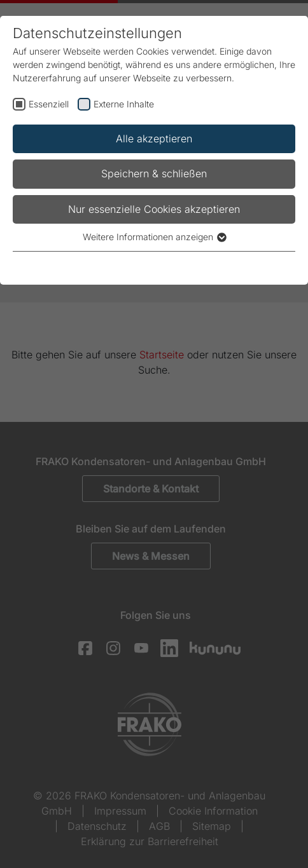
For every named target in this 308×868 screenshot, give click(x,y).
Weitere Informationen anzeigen (154, 237)
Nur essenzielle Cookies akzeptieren (154, 209)
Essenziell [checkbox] (49, 104)
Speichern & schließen (154, 173)
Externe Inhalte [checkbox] (124, 104)
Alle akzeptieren (154, 139)
